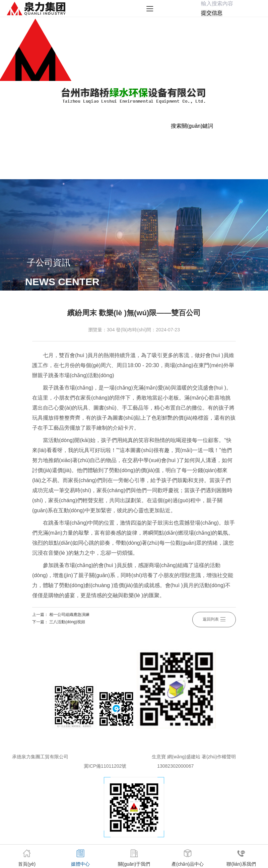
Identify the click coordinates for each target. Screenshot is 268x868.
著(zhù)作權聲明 (219, 757)
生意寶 (159, 757)
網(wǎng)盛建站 (184, 757)
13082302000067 (175, 766)
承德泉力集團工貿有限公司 (40, 757)
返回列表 (214, 618)
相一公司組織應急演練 (69, 615)
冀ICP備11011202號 (105, 766)
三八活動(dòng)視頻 (67, 622)
